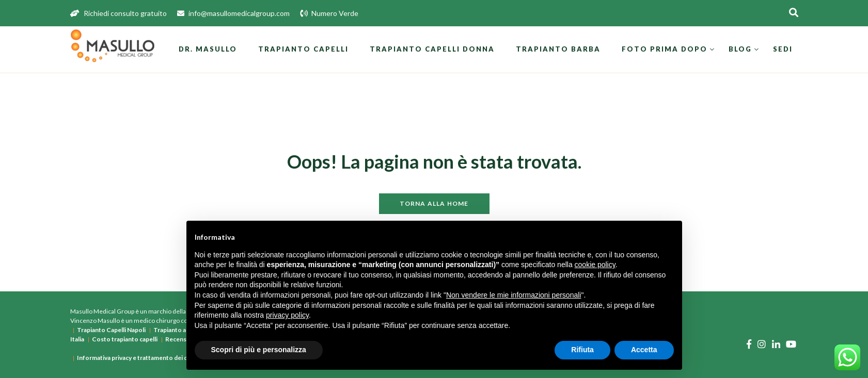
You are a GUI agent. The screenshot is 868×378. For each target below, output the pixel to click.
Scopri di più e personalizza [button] (259, 350)
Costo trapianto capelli (125, 339)
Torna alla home (434, 203)
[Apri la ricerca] (794, 13)
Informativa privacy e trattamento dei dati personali (150, 358)
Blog (740, 49)
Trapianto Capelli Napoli (111, 330)
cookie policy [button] (595, 265)
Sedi (783, 49)
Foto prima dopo (665, 49)
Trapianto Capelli (303, 49)
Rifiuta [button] (582, 350)
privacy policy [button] (287, 315)
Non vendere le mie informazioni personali (514, 295)
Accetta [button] (644, 350)
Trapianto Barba (558, 49)
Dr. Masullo (208, 49)
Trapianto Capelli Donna (432, 49)
